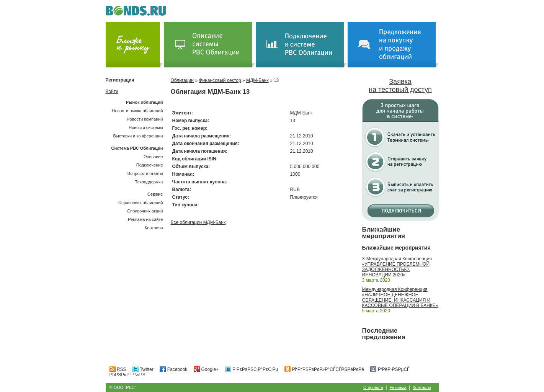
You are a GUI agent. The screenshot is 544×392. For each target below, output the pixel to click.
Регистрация (120, 80)
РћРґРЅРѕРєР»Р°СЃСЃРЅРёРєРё (324, 369)
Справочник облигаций (141, 203)
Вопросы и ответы (145, 173)
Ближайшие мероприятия (384, 233)
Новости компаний (145, 119)
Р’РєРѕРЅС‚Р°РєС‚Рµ (252, 369)
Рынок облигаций (145, 102)
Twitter (143, 369)
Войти (112, 91)
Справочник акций (145, 211)
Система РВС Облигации (137, 148)
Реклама (398, 387)
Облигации (182, 80)
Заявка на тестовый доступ (400, 86)
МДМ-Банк (257, 80)
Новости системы (146, 127)
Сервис (155, 194)
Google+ (206, 369)
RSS (118, 369)
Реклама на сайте (145, 219)
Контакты (154, 228)
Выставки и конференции (138, 136)
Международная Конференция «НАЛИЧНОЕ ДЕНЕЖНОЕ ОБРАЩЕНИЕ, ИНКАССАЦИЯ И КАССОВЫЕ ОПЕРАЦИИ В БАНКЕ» (400, 297)
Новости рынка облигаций (138, 111)
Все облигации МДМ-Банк (198, 222)
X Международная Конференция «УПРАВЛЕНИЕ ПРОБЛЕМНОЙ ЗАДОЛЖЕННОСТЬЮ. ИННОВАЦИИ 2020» (397, 267)
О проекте (373, 387)
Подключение (150, 165)
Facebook (173, 369)
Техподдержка (149, 182)
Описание (153, 157)
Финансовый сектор (220, 80)
